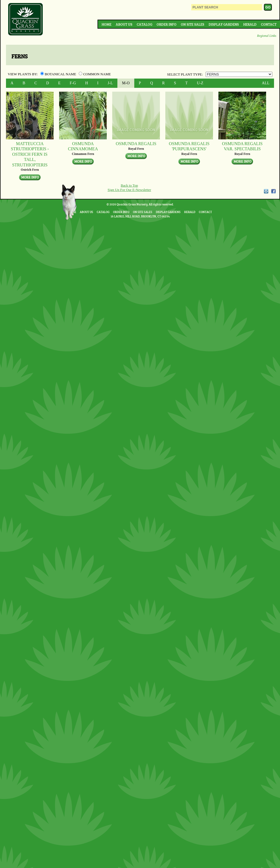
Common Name (95, 74)
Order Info (167, 24)
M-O (126, 83)
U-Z (200, 83)
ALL (266, 83)
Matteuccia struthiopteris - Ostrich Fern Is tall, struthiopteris (30, 154)
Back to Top (129, 185)
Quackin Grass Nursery (26, 20)
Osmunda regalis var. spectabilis (242, 146)
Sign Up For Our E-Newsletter (129, 190)
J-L (110, 83)
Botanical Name (59, 74)
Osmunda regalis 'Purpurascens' (189, 146)
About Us (124, 24)
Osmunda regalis (136, 144)
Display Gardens (224, 24)
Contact (269, 24)
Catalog (144, 24)
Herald (250, 24)
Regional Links (267, 36)
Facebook (273, 191)
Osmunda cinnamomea (83, 146)
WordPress (266, 191)
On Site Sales (193, 24)
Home (106, 24)
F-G (73, 83)
